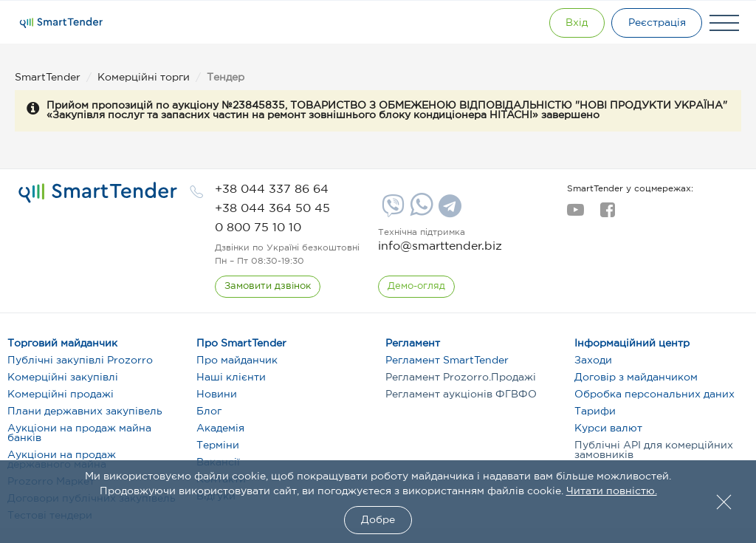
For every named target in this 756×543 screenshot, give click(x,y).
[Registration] (656, 23)
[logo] (98, 193)
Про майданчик (237, 361)
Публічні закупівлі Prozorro (80, 361)
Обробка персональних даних (654, 395)
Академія (220, 428)
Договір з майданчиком (636, 378)
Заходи (593, 361)
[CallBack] (268, 287)
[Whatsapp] (420, 213)
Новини (217, 395)
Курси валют (608, 428)
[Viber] (391, 211)
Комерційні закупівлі (63, 378)
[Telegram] (448, 211)
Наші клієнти (231, 378)
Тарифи (595, 411)
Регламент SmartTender (447, 361)
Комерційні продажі (61, 395)
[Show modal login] (575, 23)
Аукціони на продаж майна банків (79, 433)
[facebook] (607, 214)
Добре (378, 520)
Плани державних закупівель (85, 411)
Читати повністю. (612, 491)
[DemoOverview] (416, 287)
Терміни (218, 445)
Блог (209, 411)
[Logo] (61, 23)
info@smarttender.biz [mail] (440, 246)
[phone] (272, 189)
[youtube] (575, 214)
